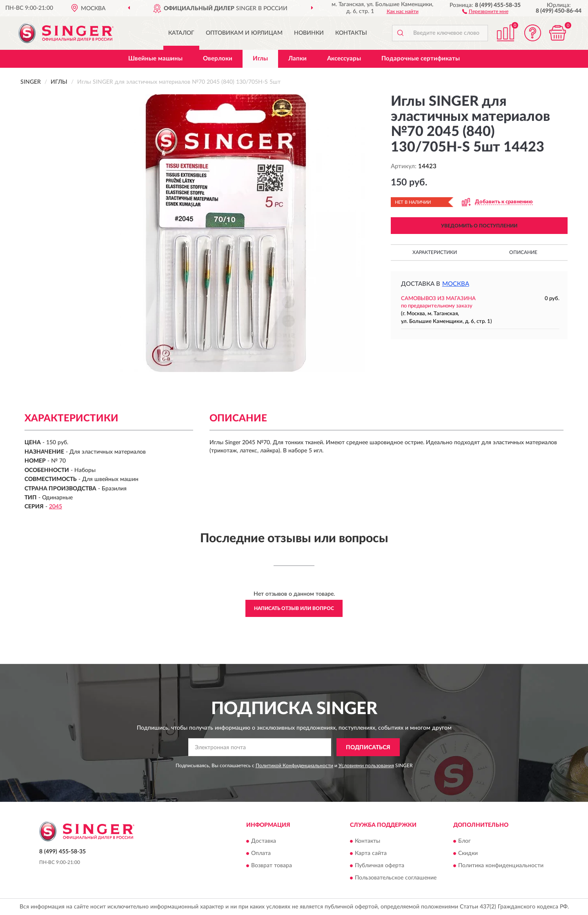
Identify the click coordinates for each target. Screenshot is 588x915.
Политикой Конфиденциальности (294, 766)
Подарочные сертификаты (421, 59)
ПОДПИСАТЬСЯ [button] (368, 748)
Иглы (260, 59)
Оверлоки (218, 59)
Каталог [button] (181, 33)
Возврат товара (272, 866)
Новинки (309, 33)
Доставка (264, 841)
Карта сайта (371, 853)
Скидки (468, 853)
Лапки (297, 59)
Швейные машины (155, 59)
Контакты (351, 33)
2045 (56, 507)
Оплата (261, 853)
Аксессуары (344, 59)
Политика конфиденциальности (501, 866)
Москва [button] (456, 284)
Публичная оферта (380, 866)
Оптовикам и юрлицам (244, 33)
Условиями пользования (366, 766)
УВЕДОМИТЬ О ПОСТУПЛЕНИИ (479, 226)
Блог (464, 841)
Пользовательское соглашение (396, 878)
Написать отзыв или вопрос (294, 608)
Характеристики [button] (435, 252)
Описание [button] (523, 252)
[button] (485, 11)
